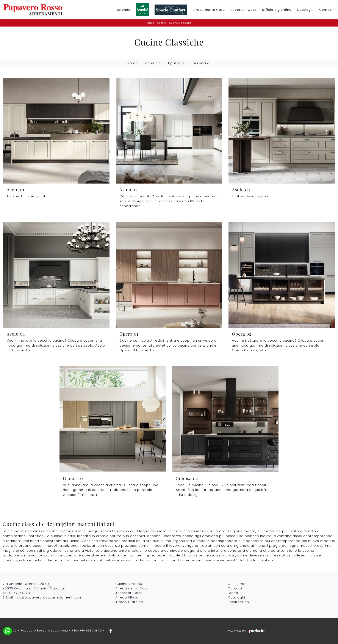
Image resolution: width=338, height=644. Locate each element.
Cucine (162, 23)
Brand (233, 593)
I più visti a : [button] (201, 63)
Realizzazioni (239, 602)
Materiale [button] (153, 63)
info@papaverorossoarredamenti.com (49, 597)
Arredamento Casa (209, 10)
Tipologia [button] (176, 63)
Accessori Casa (243, 10)
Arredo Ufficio (127, 597)
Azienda (124, 10)
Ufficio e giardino (277, 10)
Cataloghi (305, 10)
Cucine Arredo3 (129, 584)
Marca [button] (132, 63)
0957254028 (20, 593)
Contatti (326, 10)
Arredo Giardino (129, 602)
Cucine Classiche (180, 23)
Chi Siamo (237, 584)
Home (151, 23)
